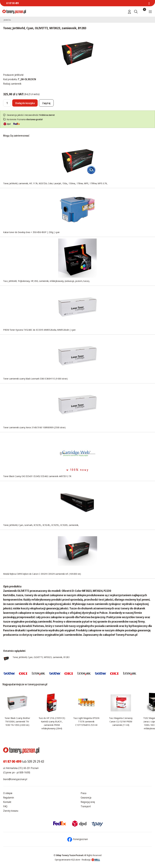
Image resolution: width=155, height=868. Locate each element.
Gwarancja (86, 798)
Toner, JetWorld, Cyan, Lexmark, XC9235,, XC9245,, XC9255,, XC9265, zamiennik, (41, 525)
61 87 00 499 (12, 3)
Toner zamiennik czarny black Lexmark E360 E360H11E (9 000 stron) (35, 379)
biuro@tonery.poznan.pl (15, 779)
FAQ (5, 806)
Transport (86, 806)
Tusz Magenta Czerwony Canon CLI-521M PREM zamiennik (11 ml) (121, 721)
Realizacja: (91, 860)
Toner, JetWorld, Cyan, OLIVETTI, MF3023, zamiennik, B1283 (41, 657)
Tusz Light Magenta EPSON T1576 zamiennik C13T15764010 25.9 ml (86, 721)
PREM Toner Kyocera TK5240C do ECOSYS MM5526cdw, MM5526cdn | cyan (39, 330)
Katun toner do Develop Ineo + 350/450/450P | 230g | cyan (31, 232)
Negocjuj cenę (88, 802)
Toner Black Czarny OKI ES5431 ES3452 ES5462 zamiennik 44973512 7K (37, 476)
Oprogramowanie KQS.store (67, 860)
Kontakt (7, 802)
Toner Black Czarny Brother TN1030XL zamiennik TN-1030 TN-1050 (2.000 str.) (17, 721)
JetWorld (19, 75)
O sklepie (8, 793)
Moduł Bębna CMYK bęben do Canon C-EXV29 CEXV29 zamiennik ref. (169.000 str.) (42, 574)
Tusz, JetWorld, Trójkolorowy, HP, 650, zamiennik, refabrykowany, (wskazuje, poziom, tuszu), (46, 281)
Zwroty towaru (11, 811)
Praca (83, 793)
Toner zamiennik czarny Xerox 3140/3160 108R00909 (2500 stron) (34, 427)
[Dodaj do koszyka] (25, 103)
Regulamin (9, 798)
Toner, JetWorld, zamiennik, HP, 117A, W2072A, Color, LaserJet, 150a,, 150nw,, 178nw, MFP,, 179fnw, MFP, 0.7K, (55, 183)
